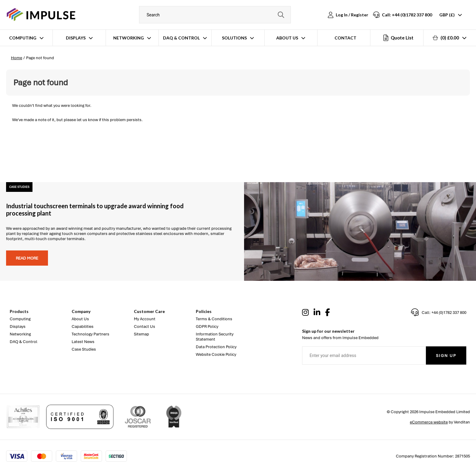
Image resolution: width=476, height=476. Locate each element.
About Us (287, 38)
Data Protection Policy (216, 347)
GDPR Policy (207, 326)
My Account (145, 319)
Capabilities (83, 326)
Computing (23, 38)
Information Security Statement (215, 337)
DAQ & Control (181, 38)
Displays (76, 38)
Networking (129, 38)
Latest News (83, 342)
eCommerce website (429, 422)
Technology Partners (90, 334)
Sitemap (141, 334)
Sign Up (446, 356)
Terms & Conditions (214, 319)
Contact (345, 38)
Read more (27, 258)
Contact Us (144, 326)
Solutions (234, 38)
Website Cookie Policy (216, 354)
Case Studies (84, 349)
